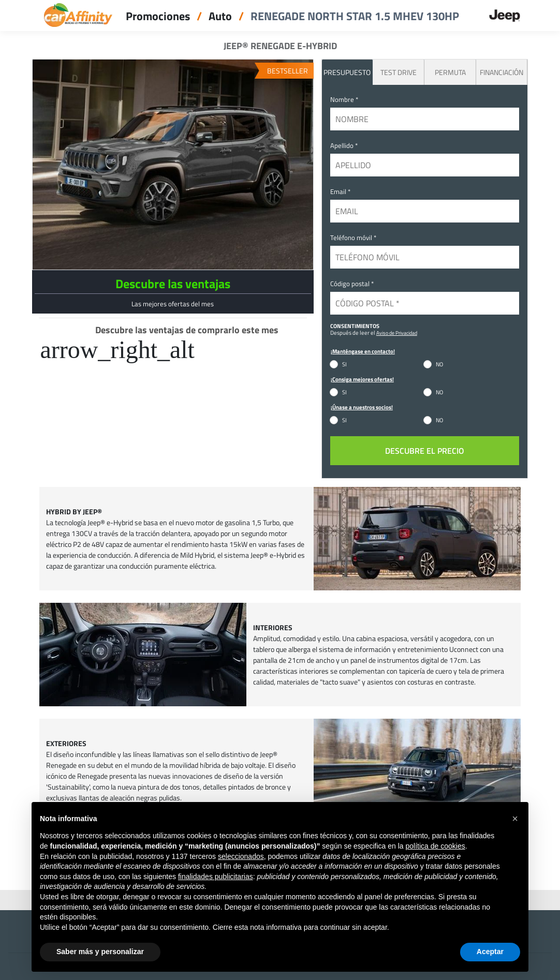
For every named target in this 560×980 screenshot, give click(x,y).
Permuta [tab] (450, 72)
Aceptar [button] (490, 952)
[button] (515, 819)
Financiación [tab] (502, 72)
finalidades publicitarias (216, 877)
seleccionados (241, 856)
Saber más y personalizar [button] (100, 952)
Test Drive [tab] (399, 72)
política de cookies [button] (435, 846)
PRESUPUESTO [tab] (347, 72)
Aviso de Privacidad (397, 333)
